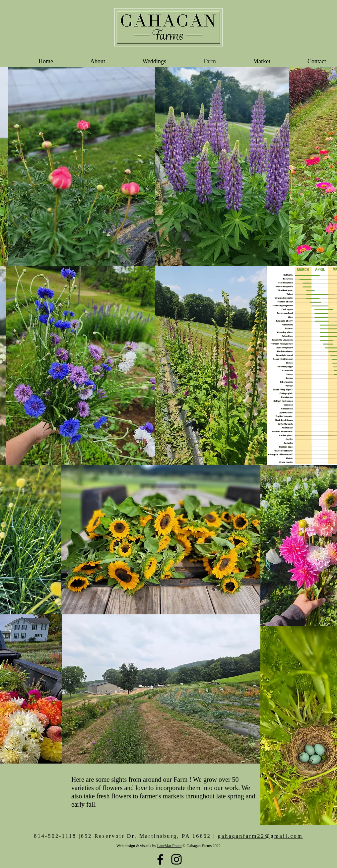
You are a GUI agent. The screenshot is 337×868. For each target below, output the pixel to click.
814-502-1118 (55, 836)
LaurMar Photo (169, 846)
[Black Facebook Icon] (160, 859)
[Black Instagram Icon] (176, 859)
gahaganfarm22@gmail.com (260, 836)
